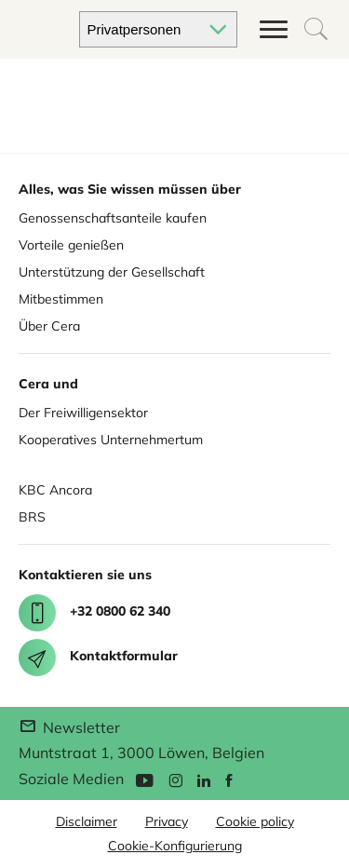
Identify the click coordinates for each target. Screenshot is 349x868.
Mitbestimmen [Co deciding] (61, 299)
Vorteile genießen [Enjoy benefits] (71, 245)
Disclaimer (87, 821)
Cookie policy (255, 821)
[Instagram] (175, 779)
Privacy (167, 821)
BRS (32, 517)
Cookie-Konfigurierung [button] (175, 846)
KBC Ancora (55, 490)
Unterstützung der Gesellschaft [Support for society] (112, 272)
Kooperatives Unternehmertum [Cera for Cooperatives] (111, 440)
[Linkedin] (204, 779)
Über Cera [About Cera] (49, 326)
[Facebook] (229, 779)
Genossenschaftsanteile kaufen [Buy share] (113, 218)
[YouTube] (144, 779)
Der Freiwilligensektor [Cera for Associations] (83, 413)
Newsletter (69, 727)
